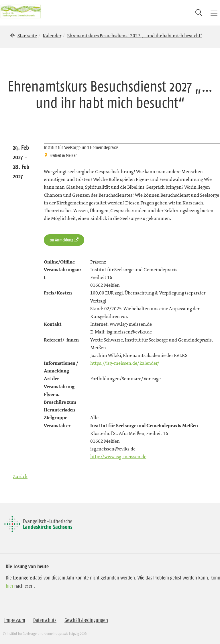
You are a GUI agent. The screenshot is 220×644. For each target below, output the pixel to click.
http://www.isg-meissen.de (118, 456)
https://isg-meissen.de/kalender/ (125, 363)
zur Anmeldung (61, 240)
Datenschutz (45, 620)
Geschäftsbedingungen (86, 620)
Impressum (15, 620)
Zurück (20, 476)
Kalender (52, 36)
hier (9, 586)
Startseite (27, 36)
